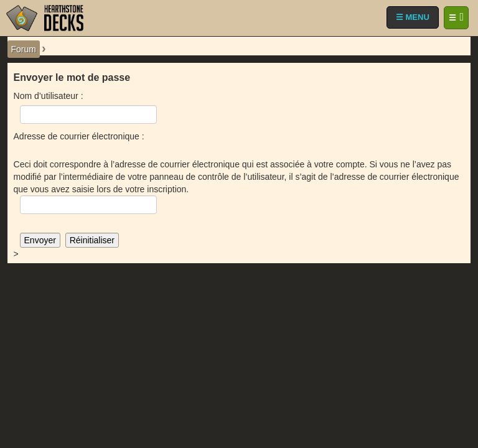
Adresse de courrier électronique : (79, 136)
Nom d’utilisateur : (49, 96)
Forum (24, 49)
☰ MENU (413, 17)
